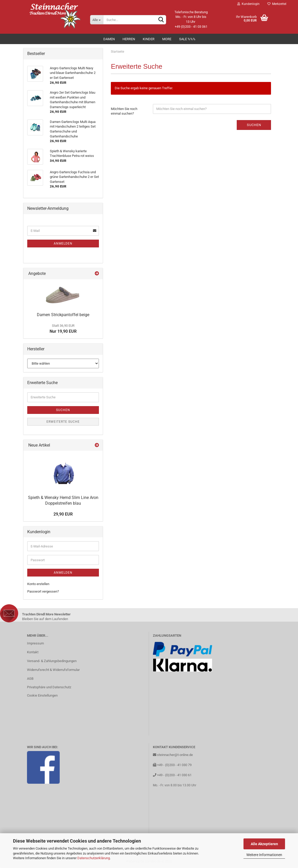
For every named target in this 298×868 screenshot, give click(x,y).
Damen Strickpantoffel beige (63, 315)
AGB (30, 679)
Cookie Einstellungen (42, 695)
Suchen (254, 125)
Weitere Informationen (264, 855)
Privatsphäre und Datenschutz (49, 687)
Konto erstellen (38, 584)
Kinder (149, 39)
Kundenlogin (248, 4)
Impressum (35, 643)
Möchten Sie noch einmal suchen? (124, 111)
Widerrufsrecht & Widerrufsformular (53, 670)
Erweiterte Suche (63, 422)
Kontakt (33, 652)
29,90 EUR (63, 514)
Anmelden (63, 244)
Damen (109, 39)
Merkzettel (277, 4)
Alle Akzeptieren (264, 844)
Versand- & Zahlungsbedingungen (52, 661)
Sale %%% (187, 39)
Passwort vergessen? (43, 591)
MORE (167, 39)
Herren (129, 39)
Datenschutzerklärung (94, 858)
